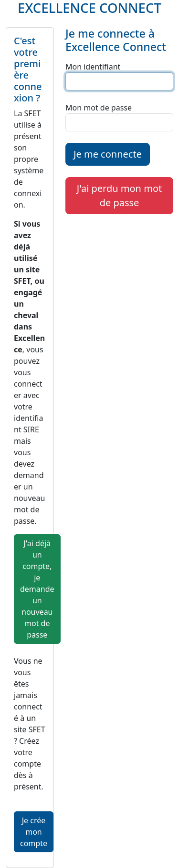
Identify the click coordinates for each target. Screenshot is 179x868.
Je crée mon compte (34, 832)
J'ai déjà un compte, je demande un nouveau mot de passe (37, 589)
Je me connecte (108, 154)
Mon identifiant (93, 67)
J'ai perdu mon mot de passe (119, 195)
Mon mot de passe (99, 108)
